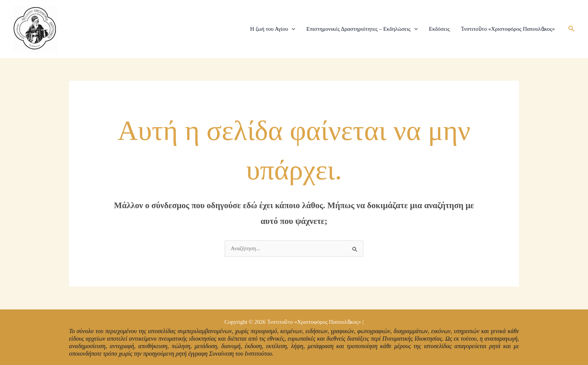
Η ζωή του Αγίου (273, 29)
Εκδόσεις (439, 29)
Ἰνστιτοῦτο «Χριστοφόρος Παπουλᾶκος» (508, 29)
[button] (571, 29)
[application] (292, 29)
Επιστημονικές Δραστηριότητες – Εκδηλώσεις (362, 29)
